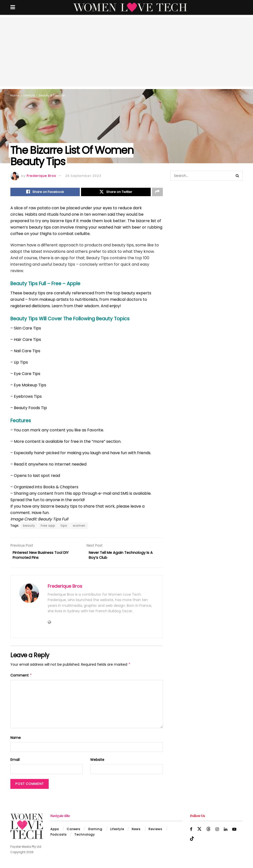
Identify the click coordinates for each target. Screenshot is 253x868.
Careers (74, 832)
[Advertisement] (126, 52)
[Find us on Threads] (209, 832)
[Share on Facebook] (45, 192)
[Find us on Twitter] (200, 832)
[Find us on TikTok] (192, 842)
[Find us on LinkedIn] (226, 832)
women (79, 527)
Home (15, 95)
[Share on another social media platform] (157, 192)
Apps (55, 832)
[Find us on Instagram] (218, 832)
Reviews (155, 832)
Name (16, 740)
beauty (29, 527)
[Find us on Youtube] (235, 832)
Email (15, 762)
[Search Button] (238, 176)
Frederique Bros (41, 176)
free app (48, 527)
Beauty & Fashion (52, 95)
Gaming (95, 832)
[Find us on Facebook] (191, 832)
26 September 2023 (83, 176)
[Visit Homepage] (130, 7)
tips (64, 527)
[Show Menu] (13, 7)
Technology (85, 837)
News (136, 832)
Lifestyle (29, 95)
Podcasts (59, 837)
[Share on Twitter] (116, 192)
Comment (21, 678)
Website (97, 762)
